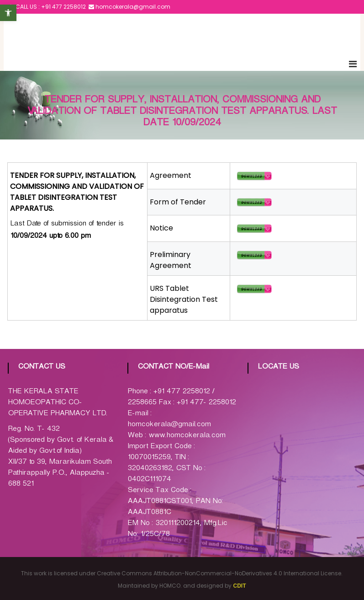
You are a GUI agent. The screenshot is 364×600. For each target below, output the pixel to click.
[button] (8, 13)
